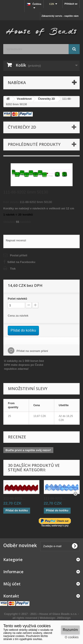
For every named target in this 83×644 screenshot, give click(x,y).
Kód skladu (11, 202)
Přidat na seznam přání (32, 351)
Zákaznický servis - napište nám (60, 16)
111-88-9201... (14, 498)
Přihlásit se (71, 4)
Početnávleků (17, 299)
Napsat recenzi (16, 240)
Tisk (13, 269)
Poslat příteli (19, 255)
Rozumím (70, 630)
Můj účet (12, 584)
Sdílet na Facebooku (21, 262)
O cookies (72, 637)
